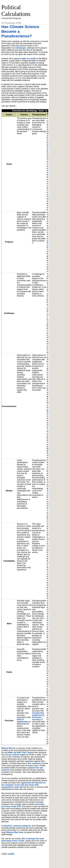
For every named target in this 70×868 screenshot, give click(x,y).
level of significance (22, 721)
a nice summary (33, 763)
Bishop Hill (7, 748)
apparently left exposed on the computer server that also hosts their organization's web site (24, 785)
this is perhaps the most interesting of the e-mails (23, 840)
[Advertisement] (30, 861)
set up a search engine (16, 755)
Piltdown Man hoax (14, 832)
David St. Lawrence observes (18, 826)
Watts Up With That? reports (21, 752)
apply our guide (29, 58)
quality (11, 854)
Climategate (21, 48)
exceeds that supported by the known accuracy (38, 716)
